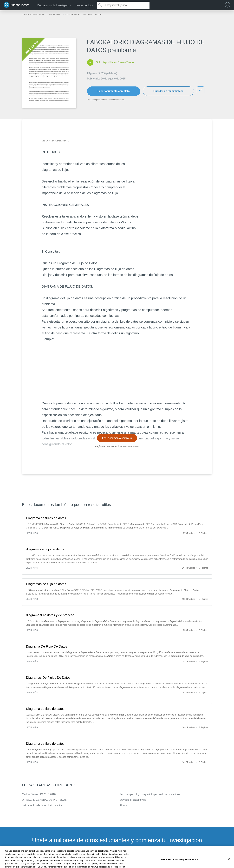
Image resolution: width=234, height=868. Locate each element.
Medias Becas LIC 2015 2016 (39, 794)
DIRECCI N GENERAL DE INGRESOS (44, 800)
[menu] (228, 5)
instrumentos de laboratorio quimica (42, 805)
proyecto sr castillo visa (133, 800)
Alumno (124, 805)
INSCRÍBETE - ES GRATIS (117, 857)
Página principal (34, 15)
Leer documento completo (114, 91)
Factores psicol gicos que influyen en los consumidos (150, 794)
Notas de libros (85, 5)
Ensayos (55, 15)
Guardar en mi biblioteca (168, 91)
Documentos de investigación (54, 5)
